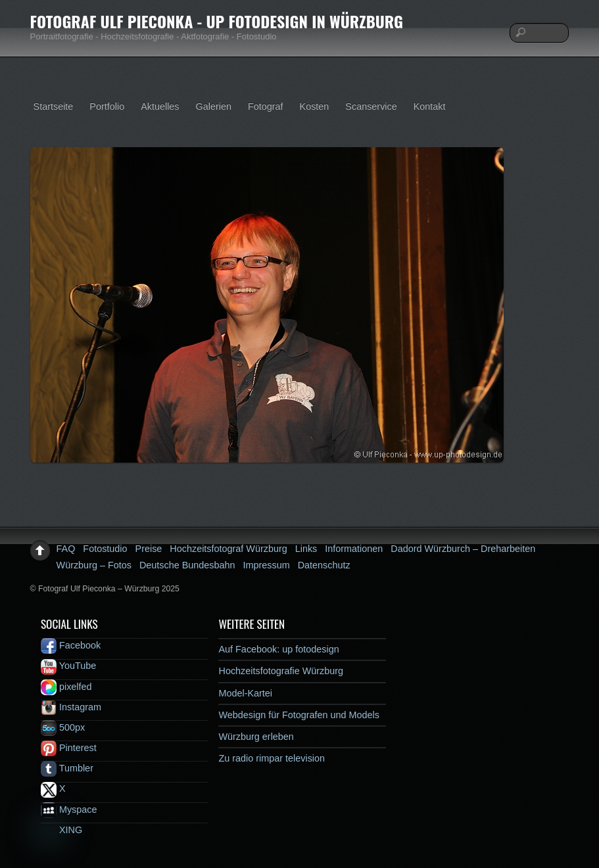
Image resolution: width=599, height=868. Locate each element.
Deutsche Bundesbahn (187, 565)
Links (306, 549)
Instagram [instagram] (71, 707)
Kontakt (430, 106)
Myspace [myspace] (69, 810)
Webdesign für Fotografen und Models (299, 715)
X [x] (53, 788)
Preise (149, 549)
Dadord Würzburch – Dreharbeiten (463, 549)
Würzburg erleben (256, 737)
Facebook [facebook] (71, 645)
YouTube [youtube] (68, 666)
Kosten (315, 106)
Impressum (267, 565)
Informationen (354, 549)
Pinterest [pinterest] (69, 748)
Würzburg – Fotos (94, 565)
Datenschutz (324, 565)
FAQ (66, 549)
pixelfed (66, 687)
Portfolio (107, 106)
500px (63, 727)
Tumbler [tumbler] (67, 768)
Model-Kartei (245, 693)
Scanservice (371, 106)
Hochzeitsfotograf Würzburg (228, 549)
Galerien (214, 106)
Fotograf (266, 106)
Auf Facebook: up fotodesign (278, 649)
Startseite (54, 106)
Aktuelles (160, 106)
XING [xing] (61, 830)
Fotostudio (105, 549)
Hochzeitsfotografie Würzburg (281, 671)
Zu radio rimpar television (272, 758)
